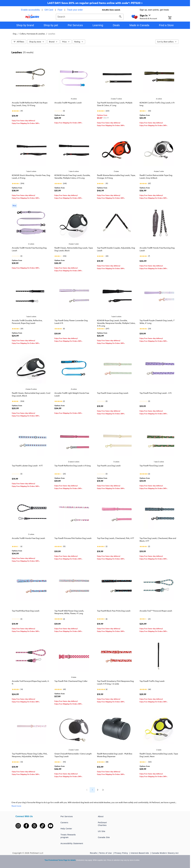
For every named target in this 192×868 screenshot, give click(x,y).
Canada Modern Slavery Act (165, 853)
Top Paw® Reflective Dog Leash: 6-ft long (73, 466)
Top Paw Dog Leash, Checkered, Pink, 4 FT (116, 538)
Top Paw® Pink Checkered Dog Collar (71, 681)
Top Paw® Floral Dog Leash (152, 466)
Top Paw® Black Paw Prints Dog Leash (114, 611)
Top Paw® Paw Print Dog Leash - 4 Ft (156, 393)
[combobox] (90, 16)
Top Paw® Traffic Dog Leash (152, 681)
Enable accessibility (30, 10)
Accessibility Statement (72, 843)
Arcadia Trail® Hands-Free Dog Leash (28, 538)
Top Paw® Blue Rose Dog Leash (26, 611)
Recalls (94, 853)
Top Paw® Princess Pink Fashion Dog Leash (73, 538)
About (101, 816)
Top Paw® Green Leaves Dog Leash (113, 393)
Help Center (66, 829)
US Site (102, 831)
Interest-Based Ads (140, 853)
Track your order (75, 10)
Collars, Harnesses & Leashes (32, 34)
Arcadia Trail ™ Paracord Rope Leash (156, 611)
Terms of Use (106, 853)
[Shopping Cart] (173, 18)
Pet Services (67, 816)
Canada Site (104, 837)
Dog (15, 34)
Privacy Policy (122, 853)
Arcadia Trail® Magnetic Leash (68, 103)
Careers (64, 823)
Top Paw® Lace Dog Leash (109, 466)
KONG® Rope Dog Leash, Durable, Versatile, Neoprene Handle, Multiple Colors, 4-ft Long (116, 323)
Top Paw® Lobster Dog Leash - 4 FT (27, 466)
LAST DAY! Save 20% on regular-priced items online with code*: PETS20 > (95, 3)
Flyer (60, 10)
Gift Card (49, 10)
